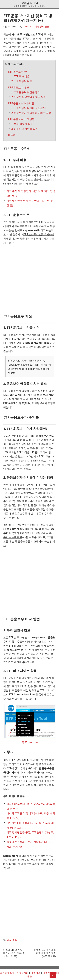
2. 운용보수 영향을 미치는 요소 (29, 97)
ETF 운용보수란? (18, 72)
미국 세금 (35, 973)
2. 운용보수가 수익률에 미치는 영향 (31, 113)
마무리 (12, 135)
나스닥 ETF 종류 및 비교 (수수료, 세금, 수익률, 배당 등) (14, 953)
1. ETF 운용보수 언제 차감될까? (29, 108)
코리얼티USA (30, 3)
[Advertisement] (29, 279)
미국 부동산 (22, 973)
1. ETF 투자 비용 (20, 76)
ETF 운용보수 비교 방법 (21, 119)
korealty (27, 26)
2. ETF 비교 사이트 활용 (25, 129)
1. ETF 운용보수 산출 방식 (26, 92)
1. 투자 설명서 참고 (22, 124)
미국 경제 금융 (42, 26)
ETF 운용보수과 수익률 (21, 103)
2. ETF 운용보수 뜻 (22, 81)
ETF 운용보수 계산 (19, 87)
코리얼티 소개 (7, 973)
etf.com (33, 742)
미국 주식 (12, 940)
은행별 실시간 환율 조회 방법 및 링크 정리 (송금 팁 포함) (45, 953)
